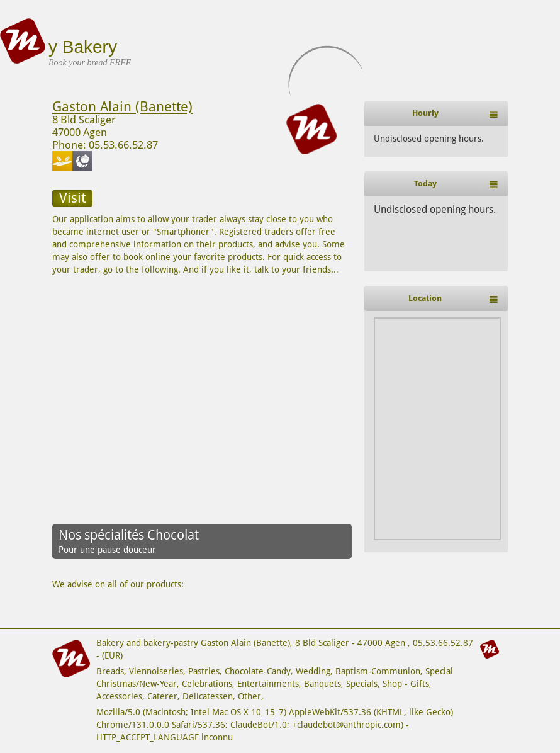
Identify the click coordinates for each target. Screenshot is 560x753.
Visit (72, 198)
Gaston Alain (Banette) (122, 107)
